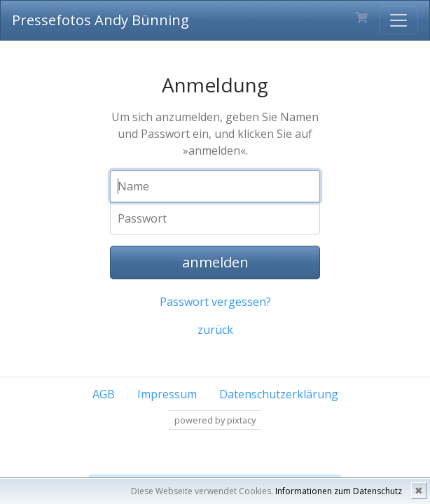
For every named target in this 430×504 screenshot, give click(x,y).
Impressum (167, 394)
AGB (104, 394)
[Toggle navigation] (398, 20)
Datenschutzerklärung (279, 394)
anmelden (215, 262)
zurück (215, 330)
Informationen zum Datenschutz (339, 491)
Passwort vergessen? (215, 302)
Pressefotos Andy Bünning (100, 20)
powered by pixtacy (215, 420)
